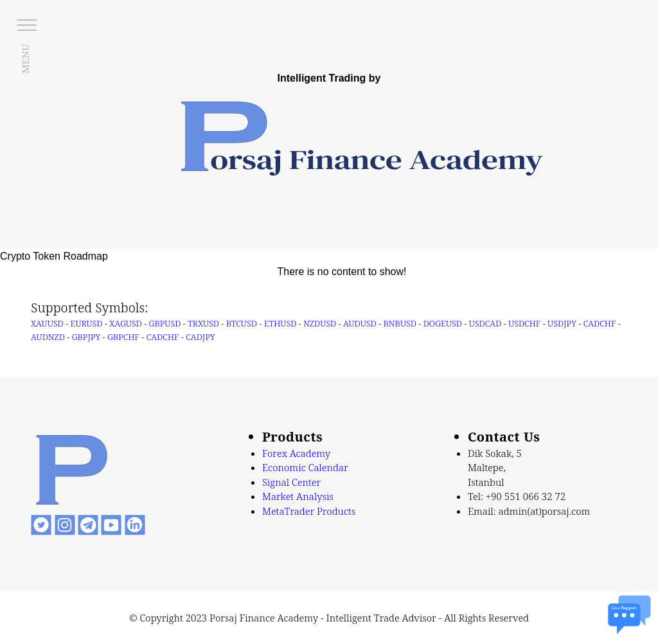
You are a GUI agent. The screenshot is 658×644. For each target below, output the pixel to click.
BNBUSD (400, 323)
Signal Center (291, 482)
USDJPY (562, 323)
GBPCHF (123, 337)
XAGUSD (125, 323)
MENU (25, 58)
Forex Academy (296, 453)
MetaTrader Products (309, 511)
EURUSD (87, 323)
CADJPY (200, 337)
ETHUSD (280, 323)
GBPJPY (86, 337)
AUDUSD (360, 323)
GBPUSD (165, 323)
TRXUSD (203, 323)
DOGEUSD (443, 323)
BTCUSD (242, 323)
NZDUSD (320, 323)
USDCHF (524, 323)
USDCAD (485, 323)
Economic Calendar (305, 467)
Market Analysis (298, 496)
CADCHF (600, 323)
